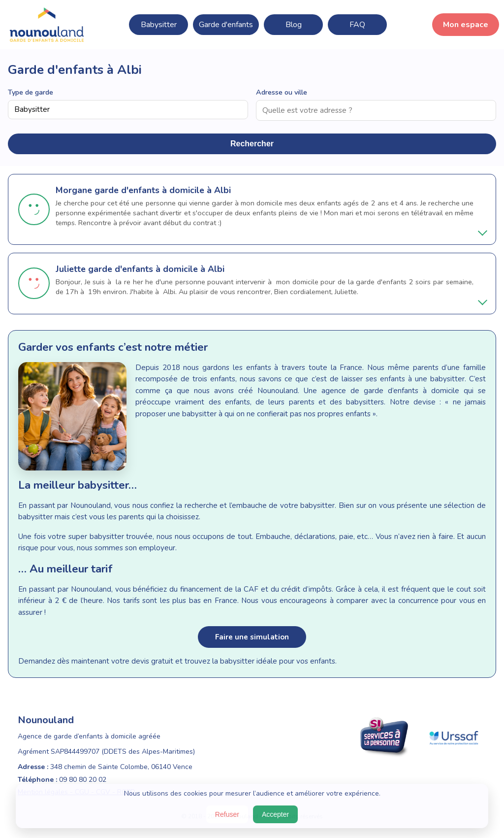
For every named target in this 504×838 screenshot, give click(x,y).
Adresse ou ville (282, 92)
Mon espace (466, 25)
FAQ (357, 25)
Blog (294, 25)
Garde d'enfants (226, 25)
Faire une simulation (252, 637)
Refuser (227, 814)
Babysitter (159, 25)
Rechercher (252, 144)
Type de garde (31, 92)
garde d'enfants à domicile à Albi (163, 190)
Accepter (275, 814)
